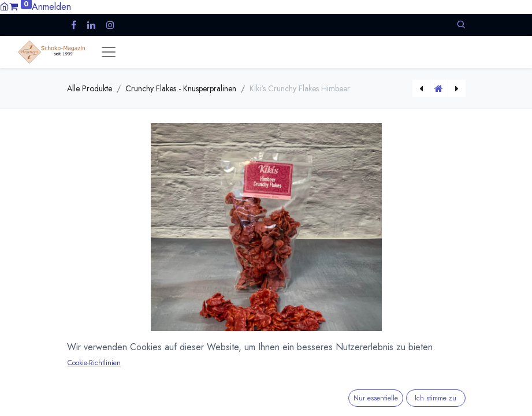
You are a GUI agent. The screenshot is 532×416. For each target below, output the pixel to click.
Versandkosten (177, 408)
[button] (461, 25)
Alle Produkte (90, 88)
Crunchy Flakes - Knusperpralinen (181, 88)
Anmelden (51, 7)
